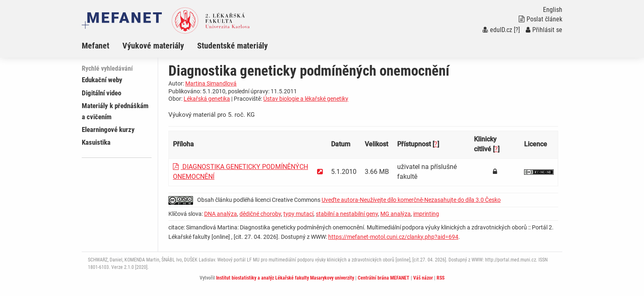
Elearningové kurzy (108, 129)
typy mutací (298, 214)
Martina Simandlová (211, 83)
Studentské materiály (232, 46)
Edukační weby (102, 80)
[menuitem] (102, 46)
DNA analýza (221, 214)
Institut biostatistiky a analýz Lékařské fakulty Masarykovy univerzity (285, 278)
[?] (517, 30)
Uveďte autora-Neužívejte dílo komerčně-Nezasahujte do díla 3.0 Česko (411, 200)
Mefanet (95, 46)
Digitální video (101, 93)
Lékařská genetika (207, 99)
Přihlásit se (544, 30)
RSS (440, 278)
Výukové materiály (153, 46)
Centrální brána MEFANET (384, 278)
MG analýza (396, 214)
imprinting (426, 214)
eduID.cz (497, 30)
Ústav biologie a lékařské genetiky (306, 99)
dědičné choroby (260, 214)
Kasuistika (96, 142)
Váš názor (423, 278)
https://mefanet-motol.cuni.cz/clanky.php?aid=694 (393, 237)
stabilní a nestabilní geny (347, 214)
